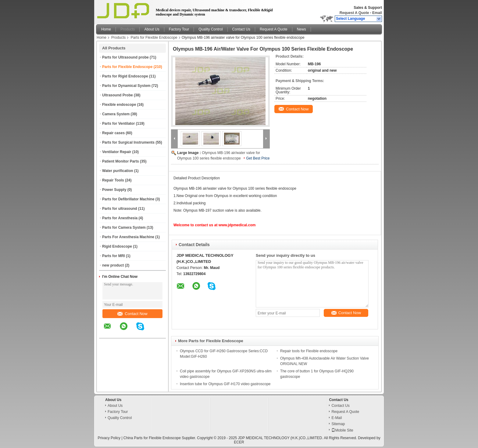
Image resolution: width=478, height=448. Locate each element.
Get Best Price (258, 158)
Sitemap (338, 424)
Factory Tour (179, 29)
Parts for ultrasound (120, 209)
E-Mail (337, 418)
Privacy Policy (109, 438)
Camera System (116, 114)
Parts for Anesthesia (120, 218)
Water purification (118, 171)
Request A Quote (354, 13)
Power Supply (114, 190)
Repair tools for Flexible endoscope (309, 351)
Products (128, 29)
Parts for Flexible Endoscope (154, 38)
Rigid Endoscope (117, 246)
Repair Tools (113, 180)
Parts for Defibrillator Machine (128, 199)
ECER (239, 442)
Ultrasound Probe (118, 95)
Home (106, 29)
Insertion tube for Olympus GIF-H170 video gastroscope (225, 384)
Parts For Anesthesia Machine (128, 237)
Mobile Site (342, 430)
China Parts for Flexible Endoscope (152, 438)
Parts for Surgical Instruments (128, 142)
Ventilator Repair (117, 152)
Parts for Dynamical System (126, 86)
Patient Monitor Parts (121, 161)
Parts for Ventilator (118, 124)
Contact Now (132, 314)
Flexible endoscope (119, 105)
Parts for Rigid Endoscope (125, 76)
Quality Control (210, 29)
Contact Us (241, 29)
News (301, 29)
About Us (152, 29)
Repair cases (113, 133)
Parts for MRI (114, 256)
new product (113, 265)
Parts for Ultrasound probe (125, 57)
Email (377, 13)
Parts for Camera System (124, 228)
